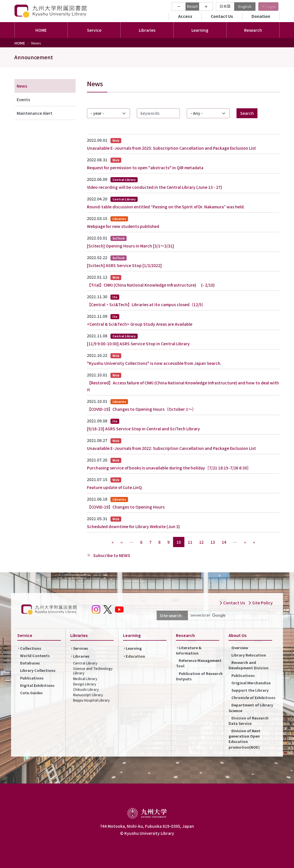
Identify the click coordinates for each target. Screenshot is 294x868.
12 (201, 542)
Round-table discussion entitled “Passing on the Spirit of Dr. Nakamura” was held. (166, 207)
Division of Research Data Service (249, 721)
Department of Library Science (251, 708)
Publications (32, 678)
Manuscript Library (88, 695)
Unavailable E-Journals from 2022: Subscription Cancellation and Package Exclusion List (172, 448)
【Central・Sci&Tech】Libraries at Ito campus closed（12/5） (146, 304)
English (245, 6)
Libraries (81, 656)
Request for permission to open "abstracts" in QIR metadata (145, 168)
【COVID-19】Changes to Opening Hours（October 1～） (141, 409)
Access (185, 16)
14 (224, 542)
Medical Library (85, 678)
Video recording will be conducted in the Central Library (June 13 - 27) (155, 187)
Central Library (85, 663)
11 (190, 542)
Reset (192, 6)
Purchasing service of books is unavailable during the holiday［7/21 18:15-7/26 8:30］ (169, 468)
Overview (240, 648)
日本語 (225, 6)
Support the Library (250, 690)
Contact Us (222, 16)
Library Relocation (249, 655)
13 (213, 542)
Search (247, 113)
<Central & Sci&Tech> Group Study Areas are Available (140, 324)
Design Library (85, 684)
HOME (41, 30)
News (22, 86)
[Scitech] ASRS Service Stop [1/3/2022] (124, 265)
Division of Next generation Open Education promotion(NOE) (244, 739)
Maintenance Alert (35, 113)
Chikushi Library (86, 689)
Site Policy (260, 603)
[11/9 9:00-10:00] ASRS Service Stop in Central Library (138, 344)
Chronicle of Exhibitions (253, 697)
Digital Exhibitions (37, 685)
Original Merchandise (251, 683)
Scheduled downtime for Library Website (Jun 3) (133, 526)
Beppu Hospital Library (91, 700)
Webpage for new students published (123, 226)
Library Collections (38, 670)
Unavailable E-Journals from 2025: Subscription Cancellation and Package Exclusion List (172, 148)
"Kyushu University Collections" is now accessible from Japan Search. (154, 363)
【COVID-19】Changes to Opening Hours (126, 507)
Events (23, 99)
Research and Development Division (249, 665)
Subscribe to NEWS (111, 555)
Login (271, 6)
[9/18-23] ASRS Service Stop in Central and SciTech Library (143, 429)
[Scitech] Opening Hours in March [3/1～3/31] (130, 246)
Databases (30, 663)
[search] (228, 615)
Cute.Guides (31, 693)
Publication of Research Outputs (199, 676)
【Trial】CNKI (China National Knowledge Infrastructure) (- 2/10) (151, 285)
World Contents (35, 656)
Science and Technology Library (93, 671)
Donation (261, 16)
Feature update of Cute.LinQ (114, 487)
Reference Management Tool (199, 663)
